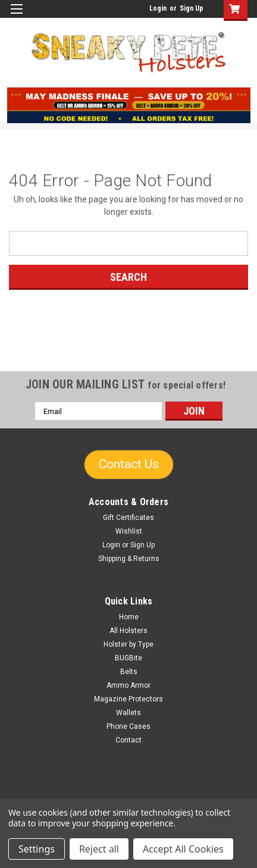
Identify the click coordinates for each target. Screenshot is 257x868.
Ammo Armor (128, 685)
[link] (128, 350)
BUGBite (128, 658)
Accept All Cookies (183, 849)
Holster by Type (128, 644)
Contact (128, 740)
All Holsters (128, 631)
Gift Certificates (128, 518)
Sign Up (192, 8)
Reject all (99, 849)
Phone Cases (128, 726)
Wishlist (129, 531)
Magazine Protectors (128, 699)
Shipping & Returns (129, 559)
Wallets (128, 713)
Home (129, 617)
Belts (129, 672)
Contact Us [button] (129, 464)
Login (158, 8)
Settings (37, 849)
